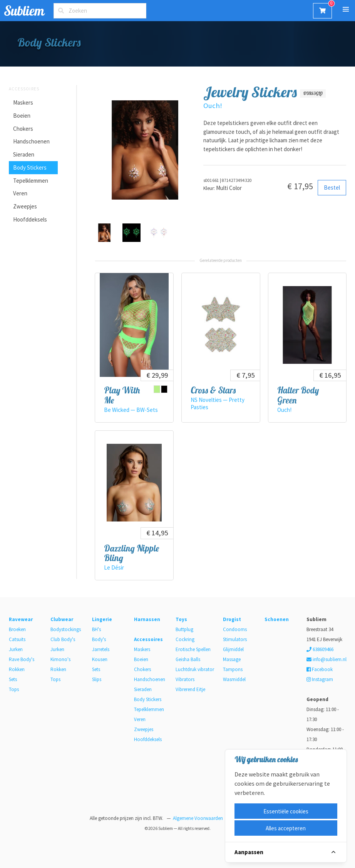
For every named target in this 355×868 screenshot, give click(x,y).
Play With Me (122, 395)
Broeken (17, 629)
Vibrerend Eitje (190, 689)
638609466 (320, 649)
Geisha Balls (188, 659)
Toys (181, 619)
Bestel (332, 187)
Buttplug (184, 629)
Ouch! (213, 106)
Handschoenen (31, 141)
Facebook (320, 669)
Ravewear (21, 619)
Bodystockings (66, 629)
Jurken (16, 649)
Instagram (320, 679)
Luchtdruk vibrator (195, 669)
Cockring (185, 639)
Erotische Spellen (193, 649)
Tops (14, 689)
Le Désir (114, 567)
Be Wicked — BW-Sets (131, 410)
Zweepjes (25, 206)
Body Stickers (30, 167)
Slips (97, 679)
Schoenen (277, 619)
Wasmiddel (234, 679)
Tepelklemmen (31, 181)
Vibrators (185, 679)
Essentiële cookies (286, 811)
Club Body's (63, 639)
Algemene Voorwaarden (198, 818)
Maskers (23, 102)
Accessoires (24, 89)
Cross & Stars (213, 390)
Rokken (17, 669)
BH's (96, 629)
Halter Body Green (298, 395)
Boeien (22, 116)
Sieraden (24, 154)
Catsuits (17, 639)
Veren (20, 193)
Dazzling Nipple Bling (131, 553)
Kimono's (60, 659)
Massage (232, 659)
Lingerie (102, 619)
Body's (99, 639)
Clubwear (62, 619)
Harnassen (147, 619)
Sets (13, 679)
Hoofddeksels (30, 219)
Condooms (235, 629)
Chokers (23, 129)
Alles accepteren (286, 828)
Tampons (233, 669)
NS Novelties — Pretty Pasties (218, 403)
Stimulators (235, 639)
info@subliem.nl (327, 659)
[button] (346, 9)
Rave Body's (22, 659)
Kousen (100, 659)
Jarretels (101, 649)
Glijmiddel (233, 649)
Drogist (232, 619)
